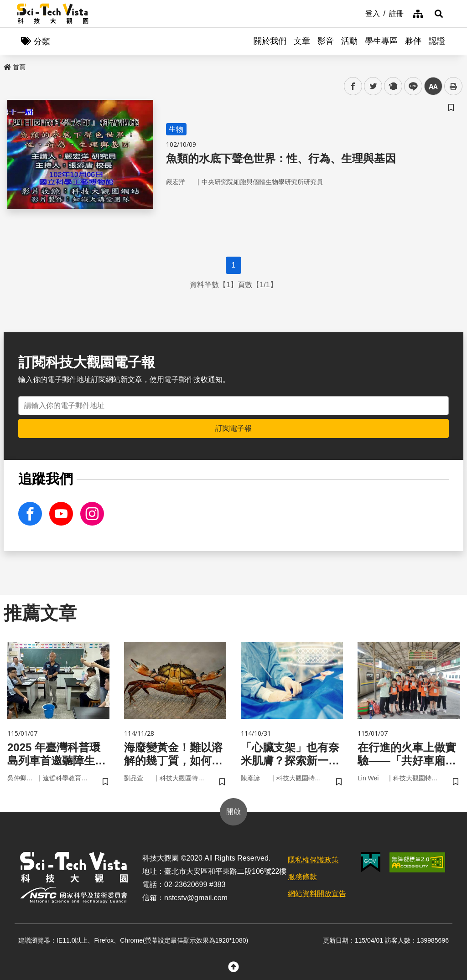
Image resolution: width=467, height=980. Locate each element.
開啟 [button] (233, 812)
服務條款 (302, 877)
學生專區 (381, 41)
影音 (326, 41)
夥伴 (413, 41)
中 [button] (433, 86)
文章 (302, 41)
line (410, 86)
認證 (437, 41)
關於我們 (270, 41)
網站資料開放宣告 (317, 894)
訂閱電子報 (233, 428)
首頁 (15, 67)
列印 (453, 86)
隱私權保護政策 (313, 860)
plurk (392, 86)
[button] (439, 14)
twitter (373, 86)
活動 (349, 41)
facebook (353, 86)
